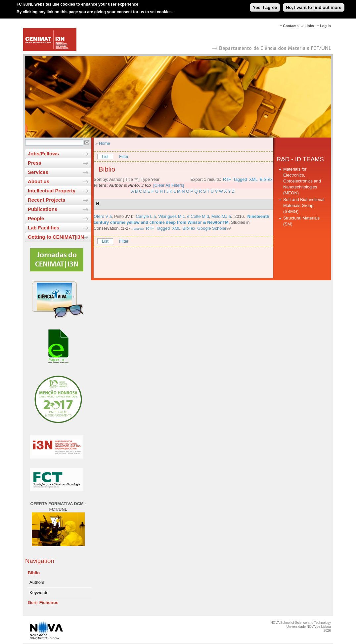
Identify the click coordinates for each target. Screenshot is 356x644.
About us (39, 181)
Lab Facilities (44, 228)
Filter (124, 157)
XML (253, 179)
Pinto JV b (124, 216)
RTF (227, 179)
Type (145, 179)
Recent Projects (46, 200)
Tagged (240, 179)
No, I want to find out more (314, 4)
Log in (325, 26)
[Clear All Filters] (169, 185)
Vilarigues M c (171, 216)
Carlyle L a (146, 216)
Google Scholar (212, 228)
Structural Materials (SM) (301, 221)
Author (115, 179)
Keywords (39, 593)
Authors (37, 582)
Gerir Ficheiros (43, 603)
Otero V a (103, 216)
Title (129, 179)
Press (35, 163)
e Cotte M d (198, 216)
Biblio (34, 573)
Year (155, 179)
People (36, 218)
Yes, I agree (265, 4)
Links (309, 26)
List (105, 157)
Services (38, 172)
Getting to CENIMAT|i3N (56, 237)
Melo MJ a (221, 216)
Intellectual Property (52, 191)
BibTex (266, 179)
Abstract (138, 229)
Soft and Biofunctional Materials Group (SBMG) (304, 205)
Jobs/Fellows (43, 154)
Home (105, 143)
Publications (43, 209)
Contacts (291, 26)
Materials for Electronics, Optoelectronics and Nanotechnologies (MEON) (302, 181)
